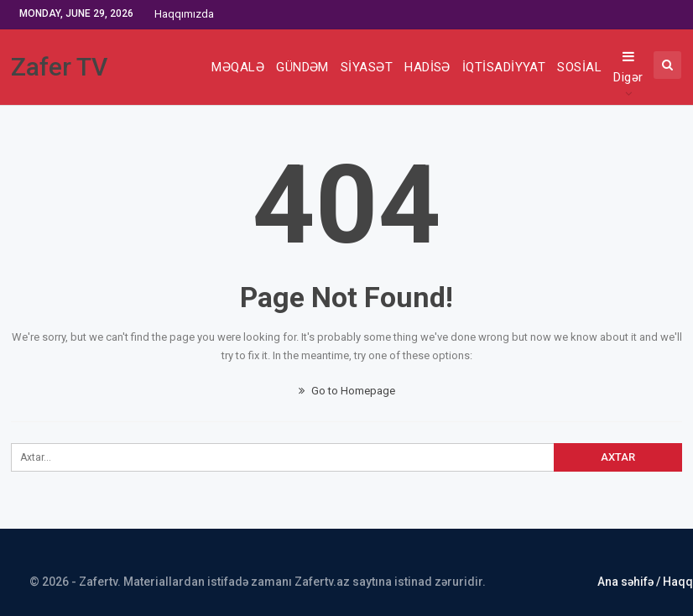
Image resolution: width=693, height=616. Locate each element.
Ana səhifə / (630, 582)
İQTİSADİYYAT (504, 67)
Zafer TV (59, 67)
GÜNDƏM (302, 67)
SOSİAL (579, 67)
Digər (628, 67)
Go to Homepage (347, 391)
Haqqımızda (184, 14)
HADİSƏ (427, 67)
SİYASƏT (367, 67)
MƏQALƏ (238, 67)
